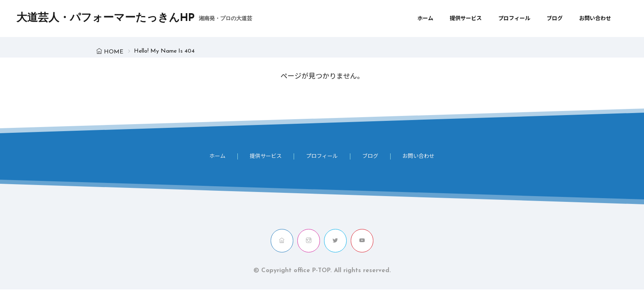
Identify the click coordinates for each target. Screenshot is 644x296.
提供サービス (466, 19)
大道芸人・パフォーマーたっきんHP (134, 18)
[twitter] (335, 241)
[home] (282, 241)
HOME (114, 52)
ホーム (425, 19)
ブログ (555, 19)
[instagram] (309, 241)
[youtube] (362, 241)
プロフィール (514, 19)
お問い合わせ (595, 19)
